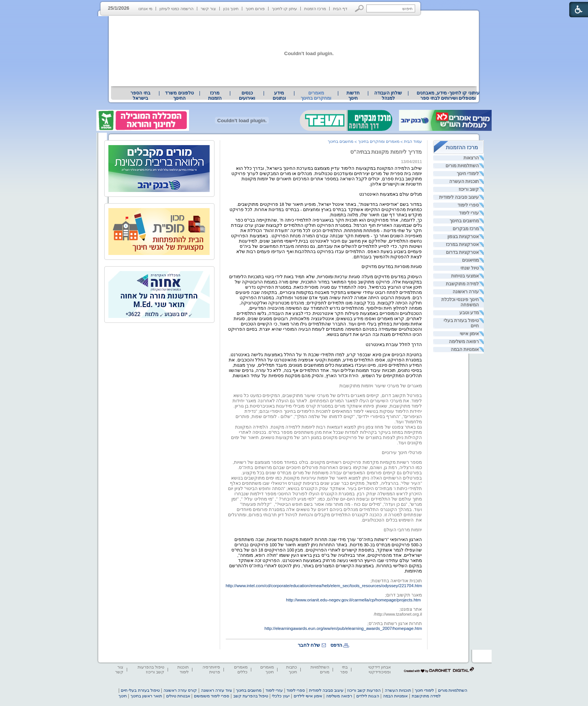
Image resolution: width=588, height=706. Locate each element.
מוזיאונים (470, 260)
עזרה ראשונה (466, 292)
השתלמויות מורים (462, 166)
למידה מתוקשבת (462, 284)
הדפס (336, 645)
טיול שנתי (470, 268)
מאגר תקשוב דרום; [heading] (404, 595)
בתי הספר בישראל (140, 96)
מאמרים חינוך (267, 669)
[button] (359, 8)
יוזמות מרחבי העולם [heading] (403, 530)
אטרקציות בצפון (463, 237)
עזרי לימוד (469, 213)
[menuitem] (448, 96)
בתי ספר (344, 669)
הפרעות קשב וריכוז (364, 690)
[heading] (421, 391)
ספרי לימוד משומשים (211, 696)
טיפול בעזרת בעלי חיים (461, 323)
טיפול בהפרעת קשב (251, 696)
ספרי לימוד (468, 205)
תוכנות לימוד (183, 669)
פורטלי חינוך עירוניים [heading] (402, 453)
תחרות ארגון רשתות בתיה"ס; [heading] (394, 624)
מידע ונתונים (279, 96)
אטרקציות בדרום (462, 252)
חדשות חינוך (353, 96)
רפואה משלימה (464, 342)
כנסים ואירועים (247, 96)
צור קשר (208, 9)
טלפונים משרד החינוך (179, 96)
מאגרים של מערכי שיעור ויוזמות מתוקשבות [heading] (381, 386)
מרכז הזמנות (315, 9)
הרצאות (471, 158)
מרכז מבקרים (466, 229)
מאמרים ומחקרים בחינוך (316, 96)
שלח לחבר (309, 645)
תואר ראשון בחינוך (146, 696)
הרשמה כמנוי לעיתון (176, 9)
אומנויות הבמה (465, 349)
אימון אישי (469, 334)
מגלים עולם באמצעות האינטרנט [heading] (391, 194)
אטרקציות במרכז (462, 244)
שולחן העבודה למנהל (388, 96)
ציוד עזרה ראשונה (217, 690)
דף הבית (340, 9)
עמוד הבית (413, 141)
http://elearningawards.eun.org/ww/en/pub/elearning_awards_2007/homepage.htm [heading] (343, 628)
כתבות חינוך (292, 669)
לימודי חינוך (468, 174)
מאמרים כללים (241, 669)
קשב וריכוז (469, 189)
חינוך (123, 696)
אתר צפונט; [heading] (411, 609)
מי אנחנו (145, 9)
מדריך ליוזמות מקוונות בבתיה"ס (386, 152)
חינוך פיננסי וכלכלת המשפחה (460, 302)
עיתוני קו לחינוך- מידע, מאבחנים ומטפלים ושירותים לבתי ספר (448, 96)
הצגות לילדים (368, 696)
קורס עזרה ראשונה (180, 690)
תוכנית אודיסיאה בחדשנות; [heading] (396, 581)
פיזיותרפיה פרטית (211, 669)
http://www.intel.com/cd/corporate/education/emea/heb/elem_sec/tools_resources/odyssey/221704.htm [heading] (324, 586)
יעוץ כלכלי (281, 696)
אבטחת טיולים (178, 696)
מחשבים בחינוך (464, 221)
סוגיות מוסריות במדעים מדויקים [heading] (392, 267)
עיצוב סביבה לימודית (459, 197)
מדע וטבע (469, 313)
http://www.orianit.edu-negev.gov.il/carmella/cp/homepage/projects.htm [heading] (353, 600)
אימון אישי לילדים (308, 696)
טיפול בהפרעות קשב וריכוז (151, 669)
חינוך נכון (231, 9)
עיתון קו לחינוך (284, 9)
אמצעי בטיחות (465, 276)
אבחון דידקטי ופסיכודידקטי (379, 669)
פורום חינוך (255, 9)
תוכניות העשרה (464, 181)
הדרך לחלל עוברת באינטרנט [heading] (394, 345)
